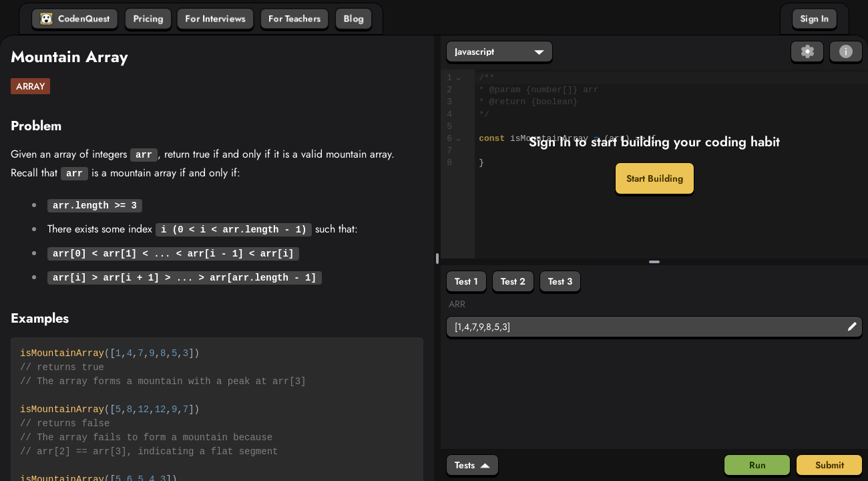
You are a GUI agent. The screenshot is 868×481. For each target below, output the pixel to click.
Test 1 (466, 281)
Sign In (815, 19)
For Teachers (294, 19)
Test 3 (560, 281)
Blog (354, 19)
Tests (472, 465)
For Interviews (215, 19)
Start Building (655, 178)
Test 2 (513, 281)
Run (757, 465)
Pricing (148, 19)
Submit (830, 465)
